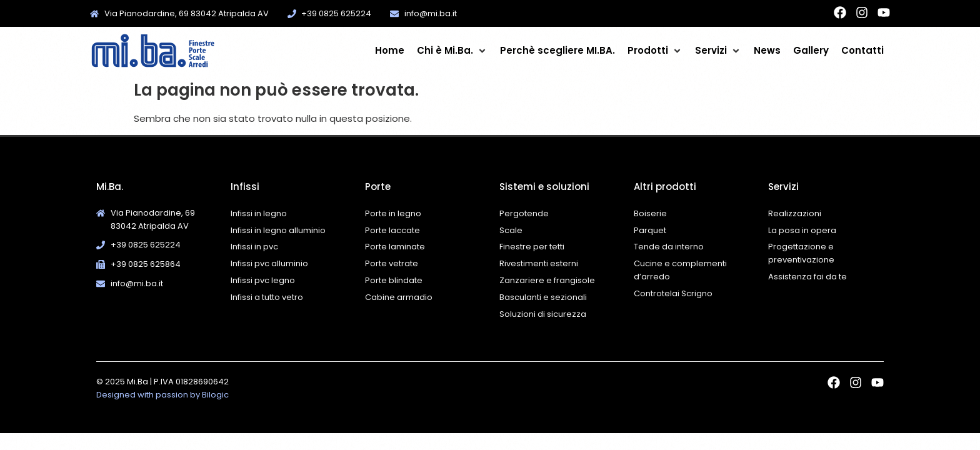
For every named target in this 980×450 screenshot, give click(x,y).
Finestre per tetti (532, 247)
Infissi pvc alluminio (269, 263)
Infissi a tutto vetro (267, 297)
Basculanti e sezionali (543, 297)
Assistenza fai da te (807, 277)
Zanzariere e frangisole (547, 280)
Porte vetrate (392, 263)
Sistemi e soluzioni (544, 187)
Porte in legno (393, 213)
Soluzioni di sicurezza (543, 314)
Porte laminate (395, 247)
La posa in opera (802, 230)
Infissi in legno (259, 213)
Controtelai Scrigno (673, 293)
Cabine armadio (399, 297)
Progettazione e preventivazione (801, 253)
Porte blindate (394, 280)
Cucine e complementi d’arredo (680, 270)
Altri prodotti (665, 187)
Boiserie (651, 213)
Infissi (245, 187)
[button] (452, 51)
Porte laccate (392, 230)
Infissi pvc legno (263, 280)
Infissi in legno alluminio (278, 230)
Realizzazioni (795, 213)
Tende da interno (669, 247)
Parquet (650, 230)
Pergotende (524, 213)
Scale (511, 230)
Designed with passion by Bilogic (162, 395)
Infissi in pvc (254, 247)
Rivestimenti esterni (539, 263)
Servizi (783, 187)
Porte (378, 187)
